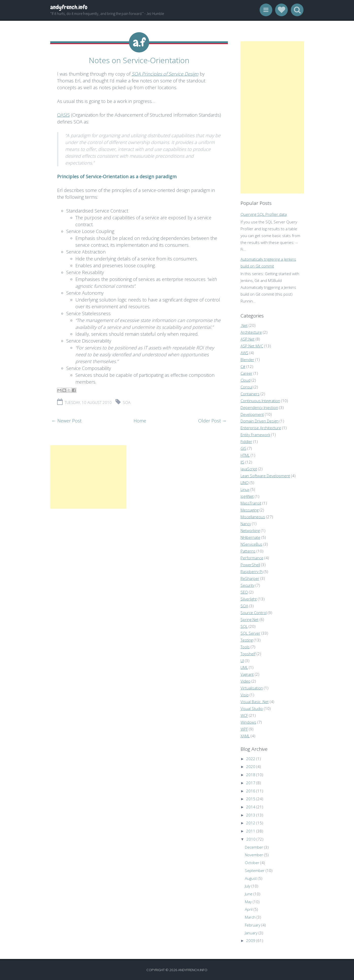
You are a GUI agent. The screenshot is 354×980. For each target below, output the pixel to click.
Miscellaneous (253, 517)
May (248, 902)
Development (252, 414)
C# (243, 366)
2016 (251, 791)
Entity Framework (255, 435)
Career (247, 373)
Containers (250, 394)
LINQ (245, 483)
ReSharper (250, 578)
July (248, 886)
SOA (127, 402)
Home (140, 420)
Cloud (246, 380)
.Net (244, 325)
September (255, 870)
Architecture (251, 332)
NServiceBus (251, 544)
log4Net (247, 496)
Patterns (248, 551)
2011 (251, 831)
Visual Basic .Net (255, 702)
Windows (248, 722)
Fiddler (246, 441)
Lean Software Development (265, 476)
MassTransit (251, 503)
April (249, 909)
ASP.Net (248, 339)
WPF (244, 729)
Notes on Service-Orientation (139, 60)
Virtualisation (252, 688)
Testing (247, 640)
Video (246, 681)
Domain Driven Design (260, 421)
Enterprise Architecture (261, 428)
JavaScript (249, 469)
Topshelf (248, 654)
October (252, 863)
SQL (244, 626)
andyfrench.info (69, 7)
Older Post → (212, 420)
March (250, 917)
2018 (251, 775)
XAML (245, 736)
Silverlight (249, 599)
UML (244, 667)
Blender (247, 360)
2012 (251, 823)
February (253, 925)
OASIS (63, 114)
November (254, 855)
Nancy (246, 524)
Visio (245, 695)
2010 (251, 839)
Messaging (250, 510)
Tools (245, 647)
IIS (242, 462)
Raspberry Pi (252, 572)
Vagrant (247, 674)
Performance (252, 558)
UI (242, 661)
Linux (245, 489)
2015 (251, 799)
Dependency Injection (259, 407)
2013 (251, 815)
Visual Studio (252, 708)
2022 (251, 759)
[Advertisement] (88, 476)
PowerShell (250, 565)
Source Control (254, 613)
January (251, 933)
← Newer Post (66, 420)
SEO (244, 592)
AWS (245, 353)
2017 (251, 783)
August (251, 878)
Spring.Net (250, 619)
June (249, 894)
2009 (251, 940)
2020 (251, 767)
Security (248, 585)
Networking (250, 530)
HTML (245, 455)
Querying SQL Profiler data (264, 214)
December (254, 847)
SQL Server (250, 633)
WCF (244, 715)
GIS (243, 448)
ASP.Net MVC (252, 346)
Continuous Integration (260, 401)
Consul (247, 387)
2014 (251, 807)
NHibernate (250, 537)
